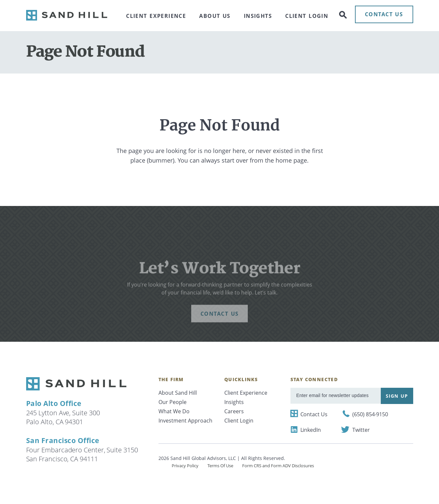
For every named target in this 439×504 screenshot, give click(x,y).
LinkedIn (311, 430)
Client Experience (156, 16)
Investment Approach (185, 421)
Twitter (361, 430)
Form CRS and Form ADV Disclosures (278, 466)
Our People (173, 402)
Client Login (307, 16)
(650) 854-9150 (370, 414)
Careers (234, 411)
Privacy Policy (185, 466)
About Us (215, 16)
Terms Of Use (220, 466)
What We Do (174, 411)
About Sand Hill (178, 393)
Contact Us (314, 414)
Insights (258, 16)
